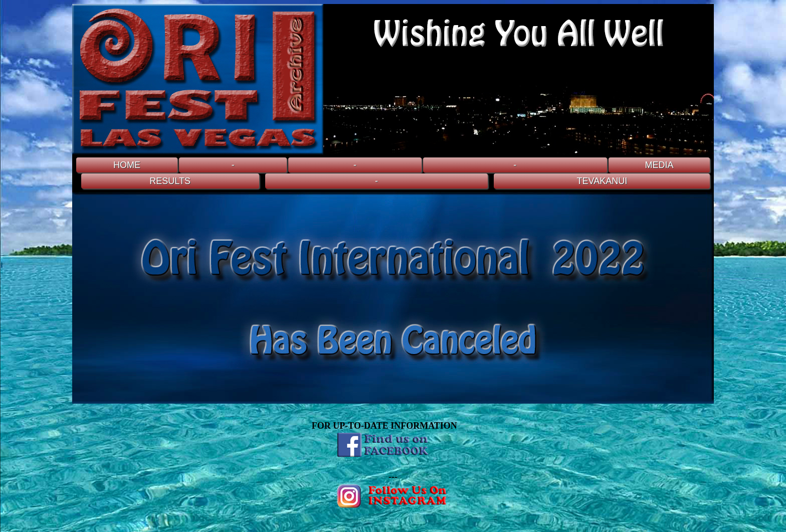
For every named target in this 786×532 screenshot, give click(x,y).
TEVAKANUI (602, 181)
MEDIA (659, 165)
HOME (127, 165)
